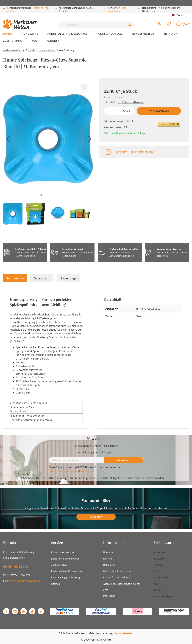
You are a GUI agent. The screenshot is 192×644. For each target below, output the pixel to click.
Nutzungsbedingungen (94, 471)
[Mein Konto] (159, 25)
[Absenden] (123, 460)
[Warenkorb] (183, 24)
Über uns (108, 552)
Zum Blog (96, 517)
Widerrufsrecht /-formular (117, 571)
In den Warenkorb (159, 111)
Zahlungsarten (59, 565)
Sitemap (56, 584)
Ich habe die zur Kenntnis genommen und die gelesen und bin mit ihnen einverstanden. (93, 478)
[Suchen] (130, 25)
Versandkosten (124, 633)
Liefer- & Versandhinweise (65, 559)
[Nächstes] (89, 140)
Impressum (109, 596)
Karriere (107, 559)
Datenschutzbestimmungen (53, 478)
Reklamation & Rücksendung (67, 571)
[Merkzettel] (169, 25)
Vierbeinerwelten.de (14, 50)
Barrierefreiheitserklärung (117, 577)
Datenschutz (110, 565)
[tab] (15, 278)
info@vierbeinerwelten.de (25, 581)
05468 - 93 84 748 (16, 567)
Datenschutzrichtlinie (62, 471)
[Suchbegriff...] (92, 25)
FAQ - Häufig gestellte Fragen (67, 577)
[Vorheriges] (7, 140)
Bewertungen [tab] (69, 278)
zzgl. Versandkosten (131, 102)
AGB (112, 478)
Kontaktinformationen (63, 552)
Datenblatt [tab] (41, 278)
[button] (169, 125)
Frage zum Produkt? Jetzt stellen (134, 152)
